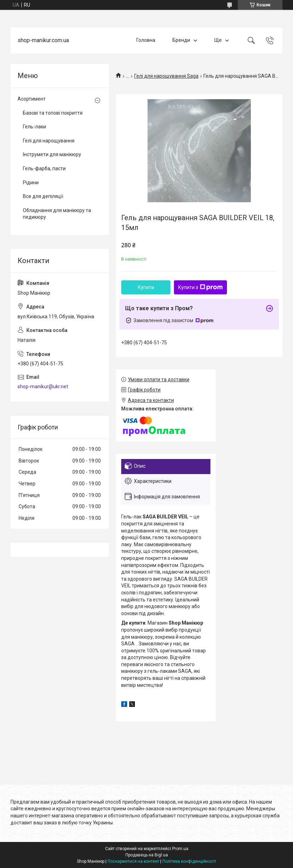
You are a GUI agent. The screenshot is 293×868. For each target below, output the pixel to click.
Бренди (181, 40)
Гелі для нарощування (49, 141)
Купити (146, 287)
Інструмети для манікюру (52, 154)
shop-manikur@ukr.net (43, 387)
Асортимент (32, 99)
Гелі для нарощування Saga (166, 76)
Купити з (200, 287)
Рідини (31, 183)
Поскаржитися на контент (133, 861)
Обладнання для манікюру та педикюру (57, 214)
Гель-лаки (34, 127)
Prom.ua (180, 849)
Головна (146, 40)
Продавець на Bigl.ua (147, 855)
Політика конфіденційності (189, 861)
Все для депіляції (43, 196)
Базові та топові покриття (53, 113)
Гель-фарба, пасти (44, 168)
